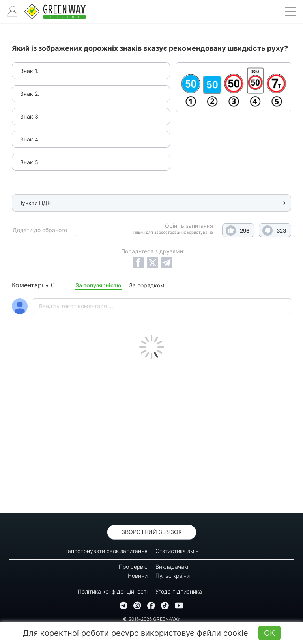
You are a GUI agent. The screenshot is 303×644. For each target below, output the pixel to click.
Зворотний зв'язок (152, 532)
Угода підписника (179, 591)
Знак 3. (30, 116)
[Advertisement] (151, 434)
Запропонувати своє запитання (106, 551)
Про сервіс (133, 567)
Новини (138, 576)
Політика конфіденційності (113, 591)
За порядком (147, 285)
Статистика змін (177, 551)
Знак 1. (29, 71)
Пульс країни (173, 576)
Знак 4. (30, 139)
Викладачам (172, 567)
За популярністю (98, 285)
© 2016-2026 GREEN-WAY (152, 619)
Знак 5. (30, 162)
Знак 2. (30, 94)
